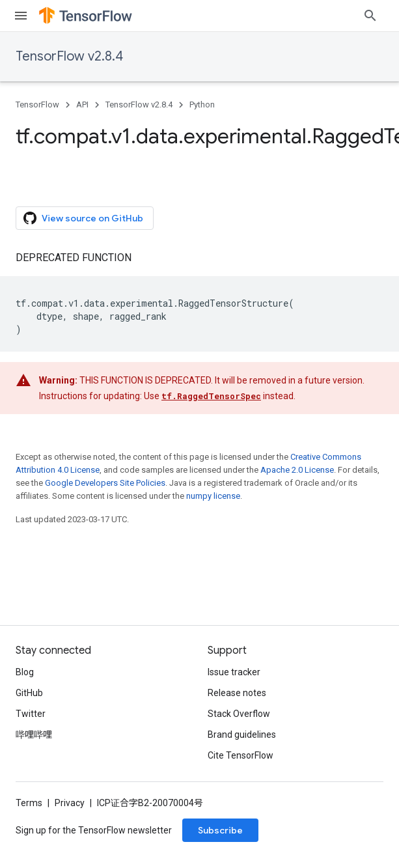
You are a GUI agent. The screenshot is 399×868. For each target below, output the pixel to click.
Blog (25, 672)
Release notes (237, 693)
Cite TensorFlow (241, 755)
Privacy (70, 803)
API (82, 105)
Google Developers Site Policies (105, 457)
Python (202, 105)
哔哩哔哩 (34, 735)
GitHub (29, 693)
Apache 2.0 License (297, 444)
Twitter (31, 714)
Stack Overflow (239, 714)
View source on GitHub (83, 192)
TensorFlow (37, 105)
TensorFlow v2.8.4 (69, 56)
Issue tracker (234, 672)
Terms (29, 803)
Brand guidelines (242, 735)
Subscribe (220, 830)
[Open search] (370, 16)
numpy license (213, 470)
